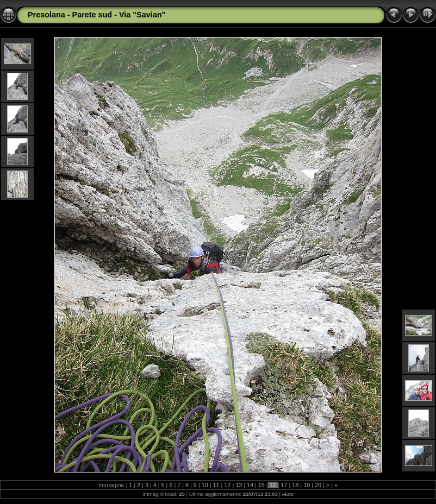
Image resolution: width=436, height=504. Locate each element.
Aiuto (288, 494)
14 (250, 485)
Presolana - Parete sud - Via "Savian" (96, 15)
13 (239, 485)
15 (261, 485)
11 (216, 485)
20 (318, 485)
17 (284, 485)
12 (227, 485)
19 (307, 485)
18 (295, 485)
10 (205, 485)
